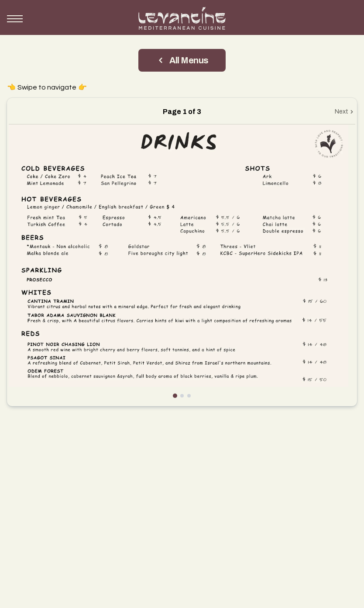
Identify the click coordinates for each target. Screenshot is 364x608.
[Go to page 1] (175, 396)
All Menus (182, 60)
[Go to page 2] (182, 396)
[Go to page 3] (189, 396)
